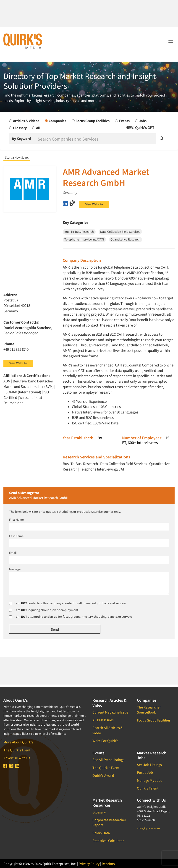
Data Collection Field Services (124, 464)
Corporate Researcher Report (109, 822)
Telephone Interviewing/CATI (103, 469)
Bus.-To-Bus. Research (80, 464)
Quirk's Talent (148, 788)
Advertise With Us (17, 758)
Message (15, 569)
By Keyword (21, 139)
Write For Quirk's (105, 741)
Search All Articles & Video (108, 730)
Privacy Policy (89, 864)
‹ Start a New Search (17, 157)
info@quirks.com (148, 828)
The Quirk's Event (17, 750)
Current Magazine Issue (110, 712)
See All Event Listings (108, 760)
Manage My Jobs (150, 780)
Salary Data (101, 833)
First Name (16, 520)
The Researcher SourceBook (149, 710)
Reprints (108, 864)
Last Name (16, 536)
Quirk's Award (103, 775)
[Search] (97, 139)
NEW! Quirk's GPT (140, 128)
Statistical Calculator (108, 841)
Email (13, 553)
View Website (94, 204)
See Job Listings (149, 765)
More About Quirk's (18, 742)
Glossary (99, 812)
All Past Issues (103, 720)
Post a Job (145, 772)
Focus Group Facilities (154, 720)
